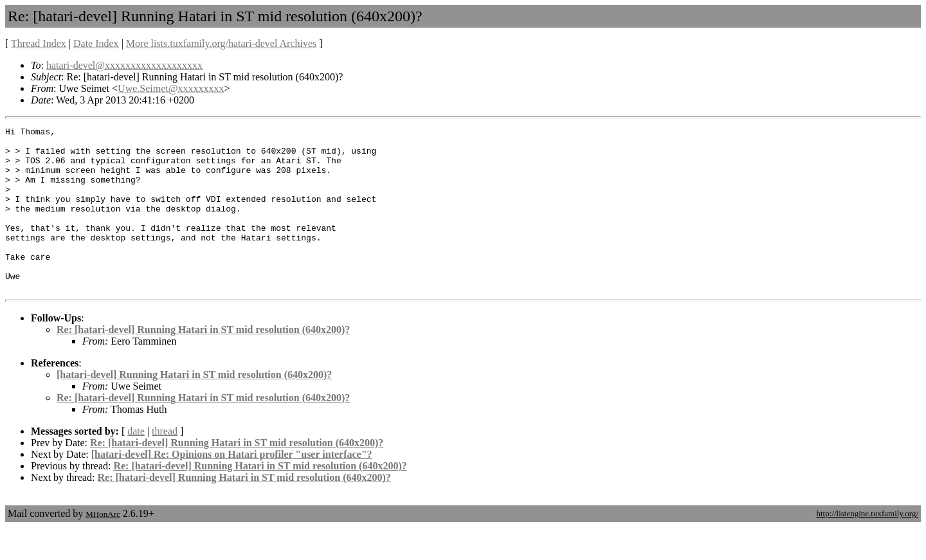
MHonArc (103, 547)
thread (165, 464)
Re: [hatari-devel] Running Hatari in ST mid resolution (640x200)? (203, 362)
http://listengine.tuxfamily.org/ (867, 546)
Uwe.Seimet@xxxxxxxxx (171, 88)
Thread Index (39, 43)
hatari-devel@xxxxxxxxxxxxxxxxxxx (124, 65)
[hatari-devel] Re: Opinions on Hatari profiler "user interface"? (232, 487)
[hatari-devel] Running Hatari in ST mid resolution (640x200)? (194, 407)
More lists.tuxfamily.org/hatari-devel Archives (221, 43)
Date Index (96, 43)
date (136, 464)
